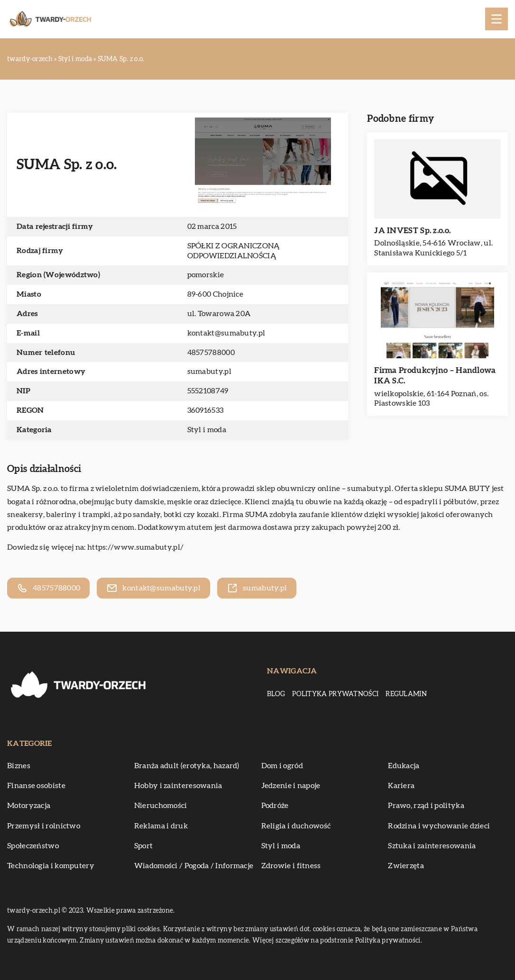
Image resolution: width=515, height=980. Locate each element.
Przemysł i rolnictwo (44, 826)
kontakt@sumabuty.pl (226, 333)
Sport (144, 846)
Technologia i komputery (51, 866)
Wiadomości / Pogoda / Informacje (194, 866)
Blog (276, 694)
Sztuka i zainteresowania (432, 846)
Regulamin (406, 694)
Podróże (275, 806)
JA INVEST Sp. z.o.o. (412, 231)
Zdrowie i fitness (291, 866)
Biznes (19, 766)
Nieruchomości (161, 806)
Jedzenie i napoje (291, 786)
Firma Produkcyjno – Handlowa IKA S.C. (435, 376)
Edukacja (404, 766)
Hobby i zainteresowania (178, 786)
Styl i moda (207, 430)
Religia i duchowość (296, 826)
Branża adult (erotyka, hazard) (187, 766)
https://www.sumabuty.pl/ (135, 547)
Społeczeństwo (33, 846)
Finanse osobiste (36, 786)
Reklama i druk (161, 826)
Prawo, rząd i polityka (426, 806)
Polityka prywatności (335, 694)
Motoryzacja (29, 806)
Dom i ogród (282, 766)
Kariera (401, 786)
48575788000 (211, 353)
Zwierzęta (406, 866)
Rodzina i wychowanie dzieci (439, 826)
